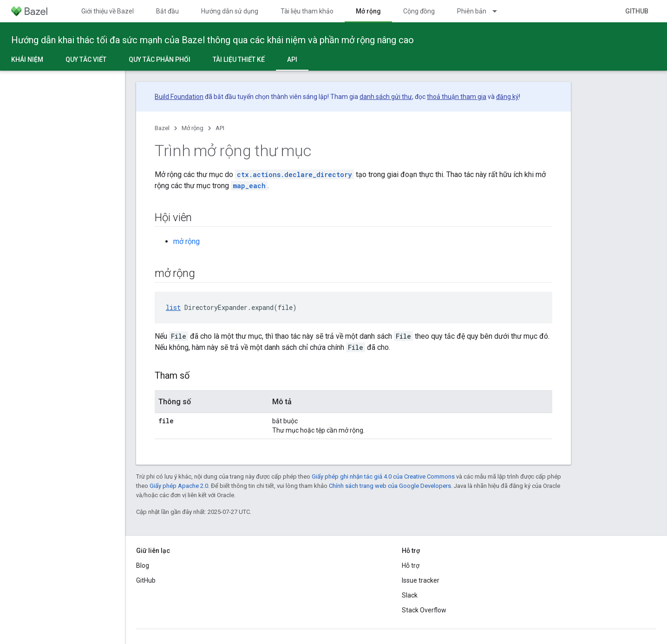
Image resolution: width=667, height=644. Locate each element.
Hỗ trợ (411, 565)
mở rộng (186, 241)
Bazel (162, 128)
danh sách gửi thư (386, 97)
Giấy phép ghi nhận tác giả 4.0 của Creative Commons (383, 476)
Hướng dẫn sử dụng (230, 11)
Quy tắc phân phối (160, 59)
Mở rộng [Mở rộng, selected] (368, 11)
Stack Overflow (424, 610)
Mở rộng (193, 128)
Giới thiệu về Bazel (108, 11)
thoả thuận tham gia (457, 97)
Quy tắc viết (86, 59)
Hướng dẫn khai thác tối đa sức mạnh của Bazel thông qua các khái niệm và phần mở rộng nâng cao (213, 40)
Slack (410, 595)
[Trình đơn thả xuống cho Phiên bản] (499, 11)
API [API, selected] (292, 59)
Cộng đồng (419, 11)
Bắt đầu (167, 11)
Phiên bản (472, 11)
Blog (143, 565)
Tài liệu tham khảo (307, 11)
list (173, 307)
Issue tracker (421, 580)
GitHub (637, 11)
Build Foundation (179, 97)
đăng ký (507, 97)
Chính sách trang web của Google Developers (390, 486)
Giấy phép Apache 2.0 (179, 486)
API (220, 128)
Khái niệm (27, 59)
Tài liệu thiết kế (239, 59)
